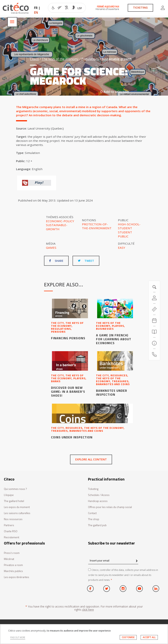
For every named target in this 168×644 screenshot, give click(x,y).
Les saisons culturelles (17, 513)
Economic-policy (60, 221)
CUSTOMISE (128, 637)
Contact (92, 513)
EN (36, 12)
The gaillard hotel (14, 501)
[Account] (154, 298)
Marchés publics (13, 571)
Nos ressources (13, 519)
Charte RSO (11, 531)
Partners (9, 525)
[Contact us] (154, 354)
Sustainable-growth (57, 227)
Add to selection (114, 92)
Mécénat (9, 559)
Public (123, 236)
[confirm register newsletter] (137, 561)
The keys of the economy (60, 59)
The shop (94, 519)
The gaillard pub (97, 525)
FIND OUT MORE (18, 637)
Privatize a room (13, 565)
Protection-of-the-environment (97, 226)
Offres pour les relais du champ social (110, 507)
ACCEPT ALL (149, 637)
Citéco (34, 59)
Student (125, 232)
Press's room (12, 553)
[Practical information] (154, 343)
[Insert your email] (113, 560)
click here (88, 610)
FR (36, 8)
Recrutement (12, 537)
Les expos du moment (17, 507)
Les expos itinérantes (17, 577)
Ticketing (93, 489)
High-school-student (129, 226)
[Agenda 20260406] (154, 321)
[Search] (154, 332)
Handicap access (98, 501)
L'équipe (9, 495)
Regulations (90, 59)
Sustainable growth (117, 59)
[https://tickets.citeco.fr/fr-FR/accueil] (154, 309)
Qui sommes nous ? (15, 489)
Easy (122, 248)
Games (51, 248)
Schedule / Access (99, 495)
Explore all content (91, 459)
